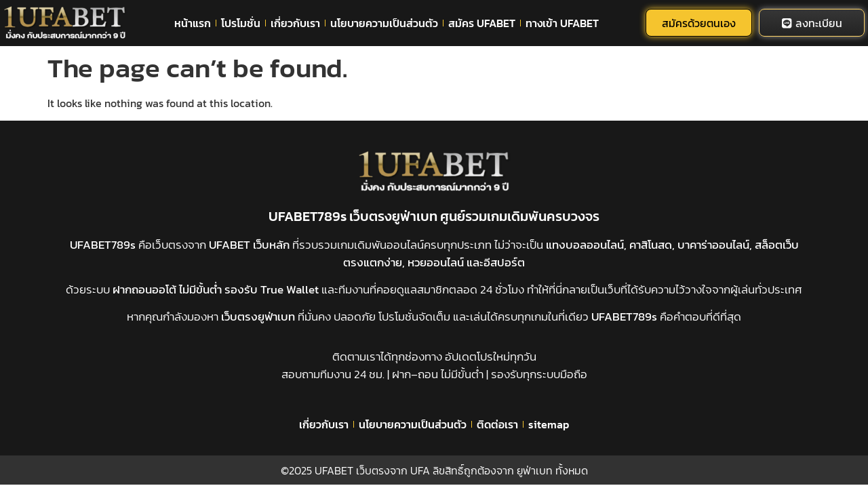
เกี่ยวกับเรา (295, 23)
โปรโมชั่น (241, 23)
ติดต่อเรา (497, 424)
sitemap (549, 424)
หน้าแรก (193, 23)
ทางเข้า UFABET (562, 23)
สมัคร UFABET (482, 23)
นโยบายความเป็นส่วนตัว (384, 23)
